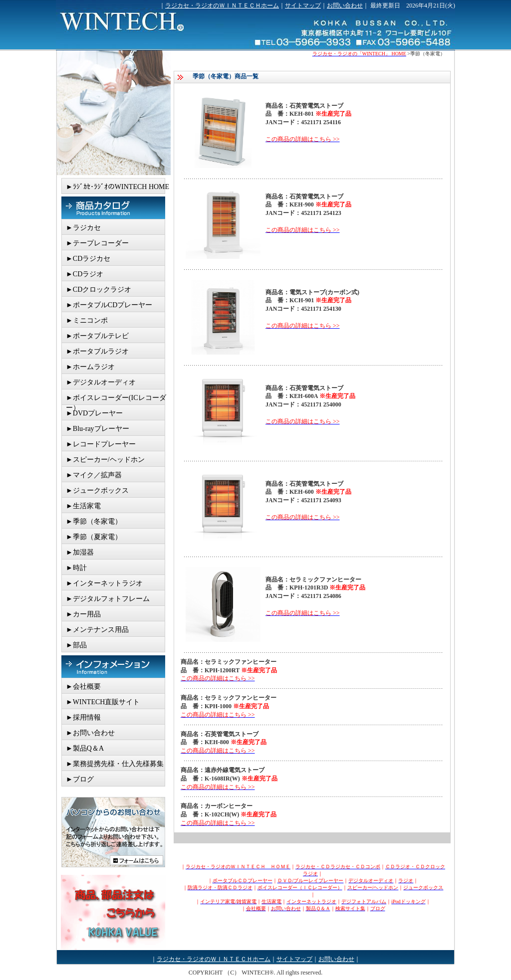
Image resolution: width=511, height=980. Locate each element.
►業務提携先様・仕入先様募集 (115, 764)
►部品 (76, 645)
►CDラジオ (85, 274)
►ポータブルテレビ (97, 336)
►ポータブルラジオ (97, 351)
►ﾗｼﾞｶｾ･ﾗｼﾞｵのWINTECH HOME (118, 187)
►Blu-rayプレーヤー (98, 429)
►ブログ (80, 779)
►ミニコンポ (87, 320)
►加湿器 (80, 552)
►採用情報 (83, 717)
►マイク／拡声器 (94, 475)
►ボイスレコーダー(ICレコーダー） (116, 399)
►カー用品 (83, 614)
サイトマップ (303, 5)
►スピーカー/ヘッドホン (105, 460)
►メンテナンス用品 (97, 630)
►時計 (76, 568)
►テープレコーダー (97, 243)
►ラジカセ (83, 228)
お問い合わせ (345, 5)
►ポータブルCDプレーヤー (109, 305)
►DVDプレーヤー (94, 413)
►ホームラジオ (90, 367)
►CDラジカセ (88, 259)
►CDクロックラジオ (99, 290)
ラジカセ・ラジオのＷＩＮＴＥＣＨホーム (222, 5)
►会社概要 (83, 686)
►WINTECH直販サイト (103, 702)
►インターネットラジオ (104, 583)
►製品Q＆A (85, 748)
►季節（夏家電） (94, 537)
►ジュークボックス (97, 490)
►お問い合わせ (90, 733)
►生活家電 (83, 506)
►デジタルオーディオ (101, 382)
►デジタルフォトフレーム (108, 599)
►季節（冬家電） (94, 521)
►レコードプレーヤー (101, 444)
